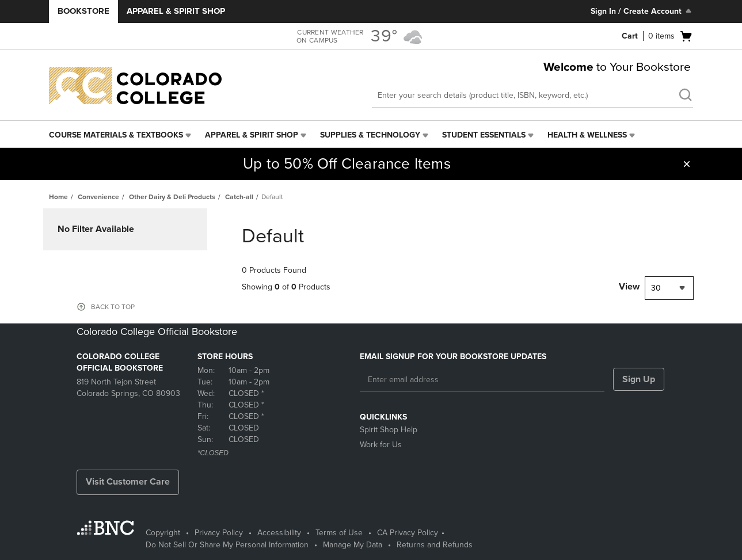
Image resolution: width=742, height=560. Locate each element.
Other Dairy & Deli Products (172, 197)
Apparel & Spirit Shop (176, 11)
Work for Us (381, 445)
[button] (687, 164)
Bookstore (83, 11)
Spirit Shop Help (389, 430)
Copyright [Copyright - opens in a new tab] (163, 533)
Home (58, 197)
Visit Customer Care (128, 482)
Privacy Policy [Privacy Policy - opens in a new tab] (219, 533)
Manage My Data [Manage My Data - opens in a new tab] (353, 545)
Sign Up (639, 379)
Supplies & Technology (370, 135)
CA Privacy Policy (408, 533)
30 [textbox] (656, 288)
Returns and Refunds (435, 545)
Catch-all (239, 197)
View (629, 287)
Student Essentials (484, 135)
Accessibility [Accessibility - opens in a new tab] (279, 533)
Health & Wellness (587, 135)
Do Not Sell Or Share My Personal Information (227, 545)
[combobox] (669, 288)
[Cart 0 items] (657, 36)
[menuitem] (121, 135)
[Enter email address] (482, 380)
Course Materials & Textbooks (116, 135)
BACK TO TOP (113, 307)
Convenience (98, 197)
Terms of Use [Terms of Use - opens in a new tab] (339, 533)
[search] (685, 96)
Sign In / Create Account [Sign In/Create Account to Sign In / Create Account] (642, 11)
